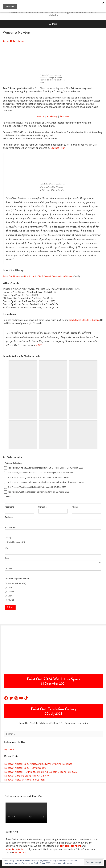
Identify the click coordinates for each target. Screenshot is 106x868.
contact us (19, 852)
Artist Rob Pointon (14, 41)
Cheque (10, 592)
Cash (8, 596)
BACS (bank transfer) (15, 583)
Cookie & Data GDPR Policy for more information (53, 863)
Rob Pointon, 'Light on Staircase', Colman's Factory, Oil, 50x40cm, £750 (37, 492)
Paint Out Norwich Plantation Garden (24, 780)
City (6, 548)
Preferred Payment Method (17, 579)
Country (8, 538)
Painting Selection (13, 463)
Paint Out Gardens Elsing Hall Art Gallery (26, 776)
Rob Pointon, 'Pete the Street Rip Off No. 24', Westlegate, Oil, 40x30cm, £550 (39, 473)
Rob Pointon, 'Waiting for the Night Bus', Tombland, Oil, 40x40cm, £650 (37, 477)
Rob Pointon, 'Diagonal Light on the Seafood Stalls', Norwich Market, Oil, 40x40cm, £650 (44, 482)
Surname (43, 507)
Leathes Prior (58, 148)
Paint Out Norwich (12, 276)
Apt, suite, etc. (10, 527)
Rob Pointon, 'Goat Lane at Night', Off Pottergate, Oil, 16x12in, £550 (35, 487)
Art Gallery (52, 116)
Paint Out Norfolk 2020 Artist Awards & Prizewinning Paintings (38, 764)
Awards (40, 116)
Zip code (8, 568)
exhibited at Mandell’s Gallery (84, 320)
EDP (39, 345)
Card (8, 588)
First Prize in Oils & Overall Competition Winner (49, 276)
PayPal (9, 600)
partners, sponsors (70, 846)
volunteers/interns (16, 849)
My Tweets (10, 749)
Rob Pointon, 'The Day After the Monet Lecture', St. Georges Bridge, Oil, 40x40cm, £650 (44, 468)
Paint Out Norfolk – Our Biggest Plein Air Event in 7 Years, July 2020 (41, 772)
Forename (9, 507)
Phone (75, 507)
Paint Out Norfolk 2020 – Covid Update (25, 768)
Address (9, 517)
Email (8, 497)
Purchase (65, 116)
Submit (10, 607)
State (7, 558)
